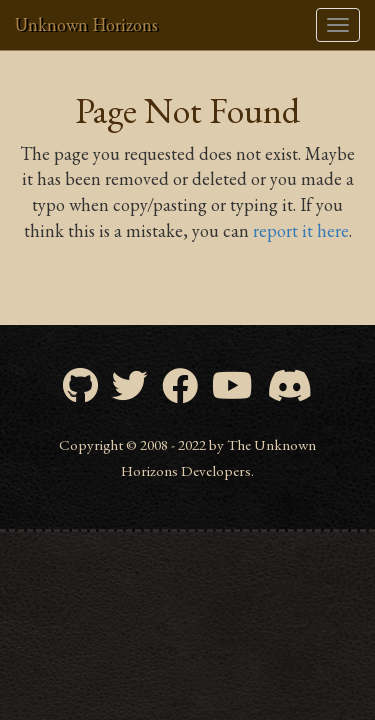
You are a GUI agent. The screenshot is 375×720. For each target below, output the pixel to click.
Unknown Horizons (86, 24)
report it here (301, 230)
